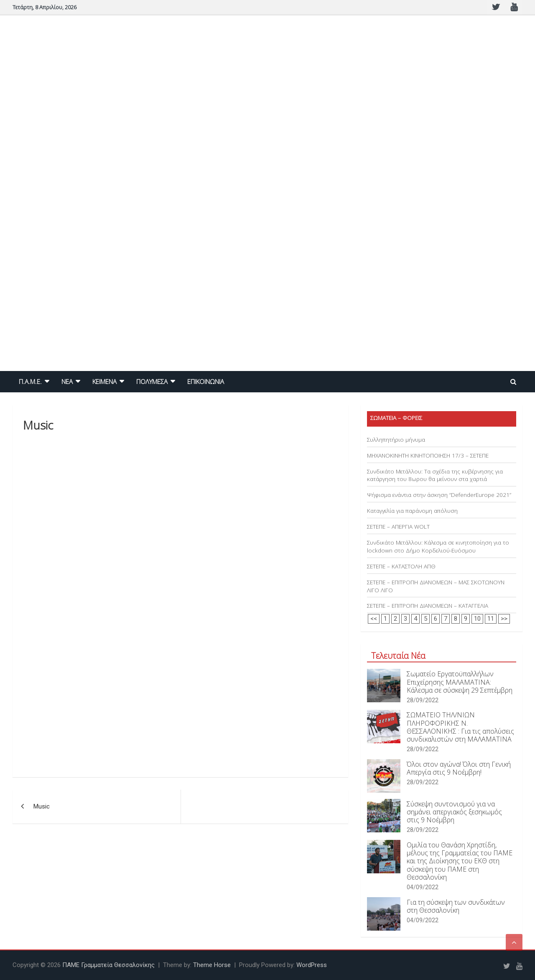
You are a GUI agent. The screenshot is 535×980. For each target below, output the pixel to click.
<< (374, 619)
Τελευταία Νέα (398, 656)
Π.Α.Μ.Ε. (30, 381)
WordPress (312, 965)
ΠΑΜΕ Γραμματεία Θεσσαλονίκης (108, 965)
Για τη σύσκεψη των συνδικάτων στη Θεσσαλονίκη (456, 906)
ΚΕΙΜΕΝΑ (104, 381)
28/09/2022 (423, 700)
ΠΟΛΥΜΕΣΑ (152, 381)
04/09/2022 (423, 887)
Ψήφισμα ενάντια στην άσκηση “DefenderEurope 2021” (439, 495)
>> (504, 619)
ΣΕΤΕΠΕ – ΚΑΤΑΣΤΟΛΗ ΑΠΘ (401, 566)
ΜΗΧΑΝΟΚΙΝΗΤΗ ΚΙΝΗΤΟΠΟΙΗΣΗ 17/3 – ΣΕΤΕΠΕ (428, 455)
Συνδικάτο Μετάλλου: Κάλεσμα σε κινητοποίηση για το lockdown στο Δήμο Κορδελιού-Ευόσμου (438, 546)
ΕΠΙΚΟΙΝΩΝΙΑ (206, 381)
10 (477, 619)
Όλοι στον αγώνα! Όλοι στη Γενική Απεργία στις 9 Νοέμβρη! (459, 768)
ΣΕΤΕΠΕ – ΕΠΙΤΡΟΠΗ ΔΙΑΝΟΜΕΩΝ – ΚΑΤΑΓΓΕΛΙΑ (428, 606)
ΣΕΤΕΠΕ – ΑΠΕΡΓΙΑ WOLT (398, 527)
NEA (67, 381)
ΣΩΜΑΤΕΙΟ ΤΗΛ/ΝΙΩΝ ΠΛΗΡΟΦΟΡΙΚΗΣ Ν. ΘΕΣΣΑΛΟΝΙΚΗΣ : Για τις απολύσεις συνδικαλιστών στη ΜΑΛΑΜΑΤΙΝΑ (460, 727)
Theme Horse (212, 965)
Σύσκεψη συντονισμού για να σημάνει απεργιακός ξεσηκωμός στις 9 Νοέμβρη (454, 812)
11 (491, 619)
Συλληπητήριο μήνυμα (396, 440)
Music (42, 806)
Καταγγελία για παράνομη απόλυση (412, 511)
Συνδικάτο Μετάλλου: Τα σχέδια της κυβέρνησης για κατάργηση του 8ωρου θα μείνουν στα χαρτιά (435, 475)
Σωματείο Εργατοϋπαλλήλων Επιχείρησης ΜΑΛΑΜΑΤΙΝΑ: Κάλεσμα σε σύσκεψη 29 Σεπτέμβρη (460, 682)
